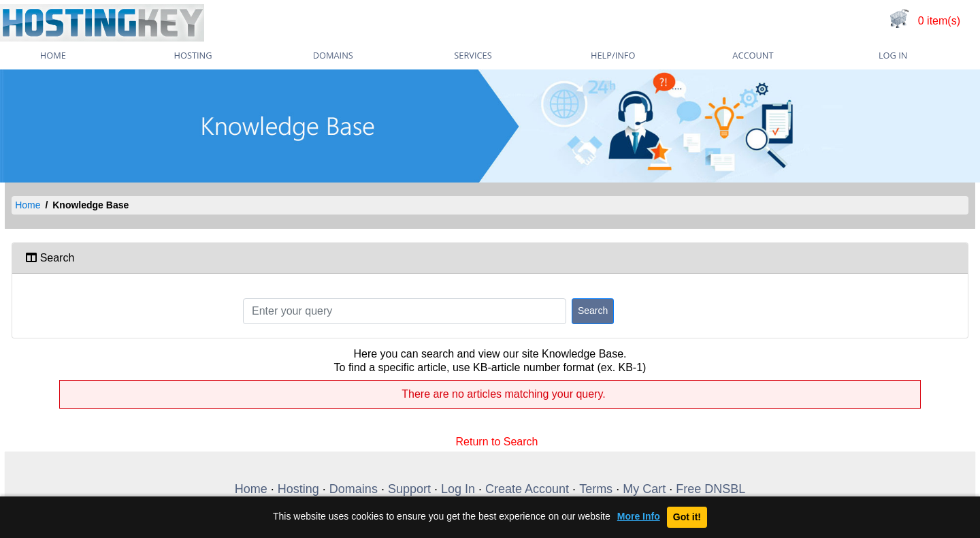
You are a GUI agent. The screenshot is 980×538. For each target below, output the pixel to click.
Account (753, 55)
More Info (639, 517)
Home (28, 205)
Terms (596, 489)
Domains (333, 55)
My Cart (644, 489)
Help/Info (613, 55)
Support (409, 489)
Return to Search (497, 441)
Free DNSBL (710, 489)
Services (473, 55)
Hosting (193, 55)
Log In (893, 55)
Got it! (687, 517)
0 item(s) (939, 21)
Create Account (527, 489)
